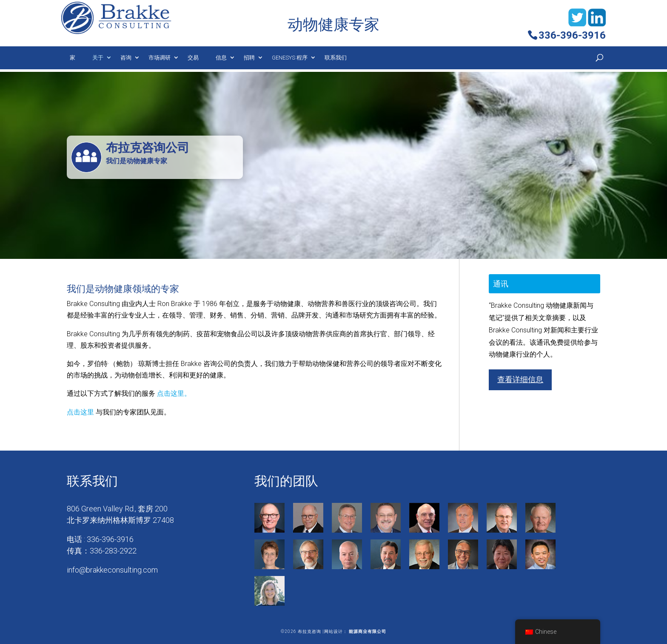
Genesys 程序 (290, 58)
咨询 (126, 58)
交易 (193, 58)
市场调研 (160, 58)
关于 (98, 58)
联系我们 (336, 58)
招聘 (249, 58)
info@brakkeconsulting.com (112, 570)
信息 (221, 58)
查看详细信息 (520, 379)
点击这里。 (174, 393)
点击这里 (80, 412)
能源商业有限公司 (368, 631)
